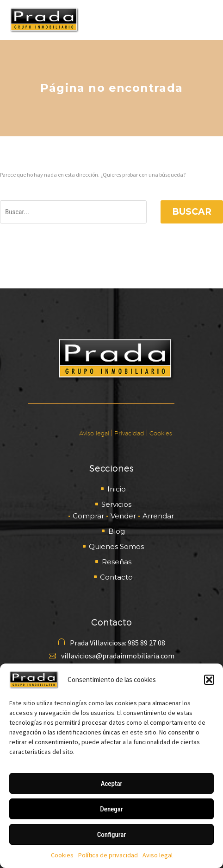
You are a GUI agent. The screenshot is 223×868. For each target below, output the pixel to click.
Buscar (192, 212)
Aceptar (112, 784)
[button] (209, 680)
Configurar (111, 835)
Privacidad (129, 433)
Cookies (62, 855)
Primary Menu (205, 20)
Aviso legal (158, 855)
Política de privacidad (108, 855)
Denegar (111, 809)
